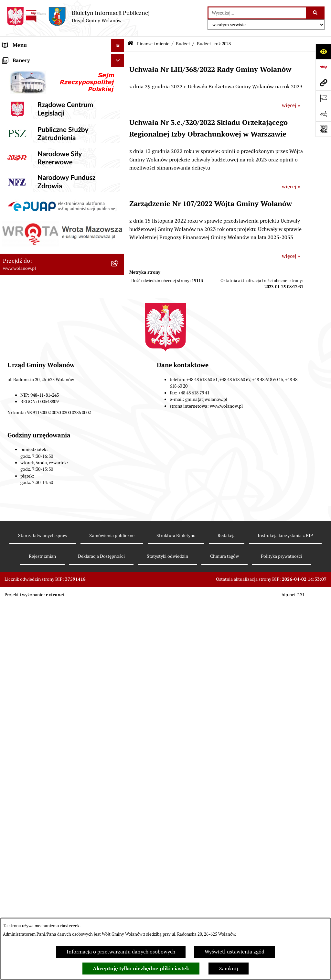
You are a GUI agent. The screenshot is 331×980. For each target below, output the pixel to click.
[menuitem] (62, 179)
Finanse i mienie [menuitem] (22, 162)
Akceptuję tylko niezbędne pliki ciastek (141, 969)
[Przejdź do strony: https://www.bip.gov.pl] (323, 67)
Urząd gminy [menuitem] (17, 110)
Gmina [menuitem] (10, 71)
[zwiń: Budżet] (119, 179)
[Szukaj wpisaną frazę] (316, 13)
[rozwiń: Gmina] (119, 71)
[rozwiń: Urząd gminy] (119, 110)
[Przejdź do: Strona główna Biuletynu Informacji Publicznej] (130, 44)
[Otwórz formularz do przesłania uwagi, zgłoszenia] (323, 114)
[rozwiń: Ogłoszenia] (119, 136)
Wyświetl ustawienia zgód (235, 952)
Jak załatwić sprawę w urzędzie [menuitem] (38, 123)
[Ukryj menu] (118, 45)
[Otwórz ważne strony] (323, 98)
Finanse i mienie (153, 44)
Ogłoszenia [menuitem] (16, 136)
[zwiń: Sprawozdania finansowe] (119, 693)
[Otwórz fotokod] (323, 129)
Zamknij (229, 969)
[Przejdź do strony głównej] (78, 17)
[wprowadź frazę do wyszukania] (257, 13)
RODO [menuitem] (10, 58)
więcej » (291, 105)
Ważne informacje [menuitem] (23, 84)
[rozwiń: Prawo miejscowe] (119, 149)
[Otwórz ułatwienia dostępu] (323, 51)
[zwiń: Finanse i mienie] (119, 162)
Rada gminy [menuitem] (16, 97)
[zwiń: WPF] (119, 436)
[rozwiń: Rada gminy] (119, 97)
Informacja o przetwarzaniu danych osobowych (121, 952)
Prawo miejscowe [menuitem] (23, 149)
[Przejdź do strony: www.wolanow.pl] (323, 83)
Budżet (183, 44)
